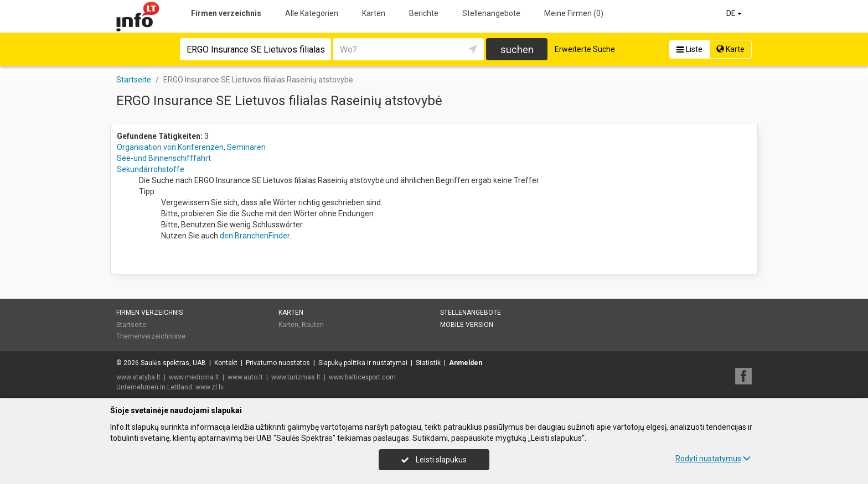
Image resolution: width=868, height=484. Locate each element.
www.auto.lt (245, 377)
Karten (374, 13)
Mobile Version (467, 325)
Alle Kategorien (312, 13)
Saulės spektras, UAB (173, 363)
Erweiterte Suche (585, 49)
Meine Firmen (574, 13)
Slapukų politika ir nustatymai (363, 363)
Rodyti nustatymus (713, 459)
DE (735, 13)
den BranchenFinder (255, 236)
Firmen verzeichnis (226, 13)
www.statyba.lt (138, 377)
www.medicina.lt (194, 377)
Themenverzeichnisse (151, 336)
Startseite (131, 325)
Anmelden (466, 363)
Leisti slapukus (434, 460)
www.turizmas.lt (296, 377)
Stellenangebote (491, 13)
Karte (730, 49)
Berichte (424, 13)
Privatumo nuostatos (278, 363)
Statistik (428, 363)
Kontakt (226, 363)
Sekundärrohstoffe (151, 169)
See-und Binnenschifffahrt (164, 158)
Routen (313, 325)
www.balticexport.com (362, 377)
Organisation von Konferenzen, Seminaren (191, 147)
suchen (517, 50)
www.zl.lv (210, 387)
